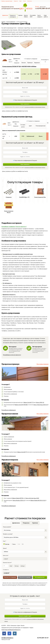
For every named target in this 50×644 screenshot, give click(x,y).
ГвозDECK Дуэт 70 (24, 193)
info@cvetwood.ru (7, 638)
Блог (21, 1)
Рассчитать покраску (10, 577)
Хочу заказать (25, 104)
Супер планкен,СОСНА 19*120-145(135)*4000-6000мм (19, 66)
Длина (5, 548)
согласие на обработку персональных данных (35, 107)
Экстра (7, 544)
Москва (37, 7)
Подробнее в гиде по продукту (12, 355)
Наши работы (46, 16)
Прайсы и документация (7, 1)
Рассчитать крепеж (25, 577)
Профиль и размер (8, 534)
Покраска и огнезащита (13, 16)
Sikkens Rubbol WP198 (18, 498)
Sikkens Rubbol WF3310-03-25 (38, 501)
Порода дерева (7, 527)
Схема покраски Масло (9, 207)
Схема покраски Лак (40, 193)
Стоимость (6, 570)
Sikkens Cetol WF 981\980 (21, 405)
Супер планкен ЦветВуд (22, 22)
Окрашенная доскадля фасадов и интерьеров (10, 8)
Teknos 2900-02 (40, 403)
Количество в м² (7, 563)
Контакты (30, 1)
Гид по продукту (40, 16)
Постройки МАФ (33, 16)
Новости (16, 1)
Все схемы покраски (43, 364)
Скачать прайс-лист (25, 616)
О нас (25, 1)
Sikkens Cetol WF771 (22, 452)
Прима (14, 544)
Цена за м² (6, 555)
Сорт (4, 541)
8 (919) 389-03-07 (43, 8)
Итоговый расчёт (40, 577)
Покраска (26, 523)
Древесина (5, 15)
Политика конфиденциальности (11, 630)
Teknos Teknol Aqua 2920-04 (40, 405)
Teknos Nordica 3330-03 (19, 501)
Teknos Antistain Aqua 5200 (32, 498)
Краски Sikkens (26, 16)
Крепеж (20, 15)
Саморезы (9, 193)
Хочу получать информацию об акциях (25, 100)
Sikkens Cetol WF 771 (28, 403)
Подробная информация (9, 410)
